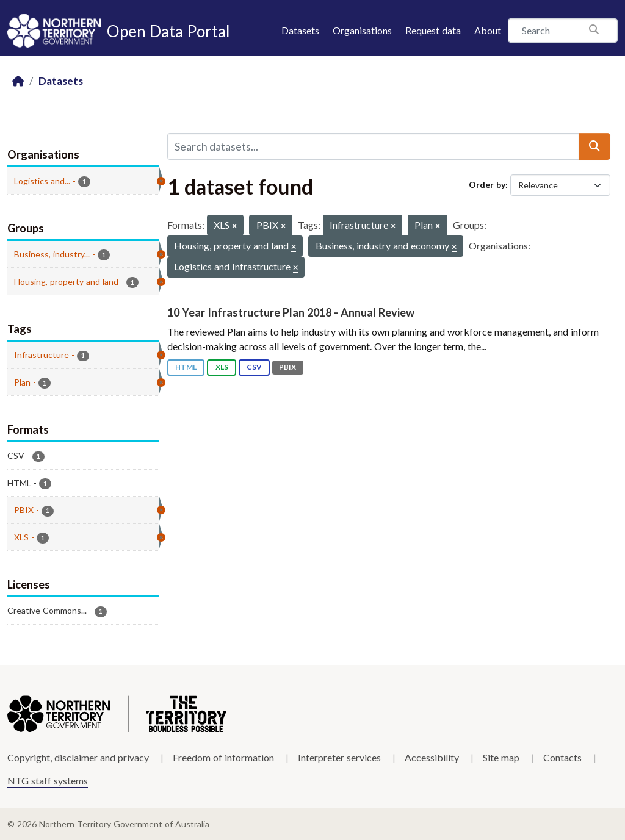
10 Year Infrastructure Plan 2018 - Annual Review (291, 312)
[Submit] (594, 146)
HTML (186, 367)
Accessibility (432, 757)
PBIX (287, 367)
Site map (501, 757)
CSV (254, 367)
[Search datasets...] (373, 146)
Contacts (562, 757)
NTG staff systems (48, 781)
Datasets (300, 30)
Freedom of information (223, 757)
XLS (222, 367)
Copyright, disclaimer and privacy (78, 757)
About (488, 30)
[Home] (18, 81)
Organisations (362, 30)
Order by (487, 185)
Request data (433, 30)
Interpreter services (339, 757)
